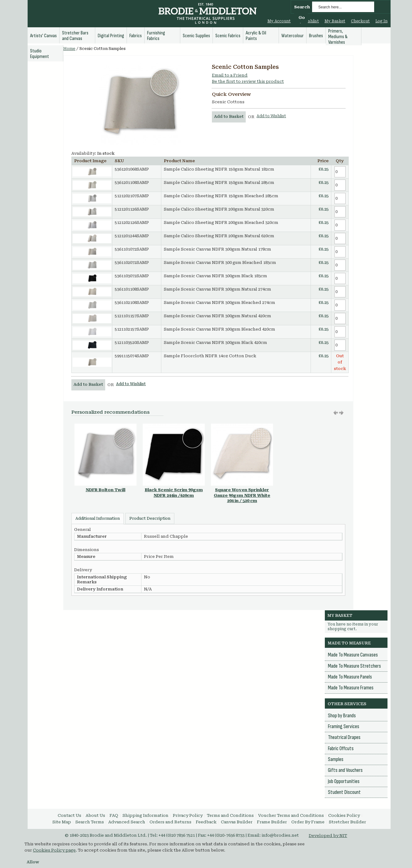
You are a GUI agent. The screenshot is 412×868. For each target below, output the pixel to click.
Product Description (150, 519)
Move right (336, 413)
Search (302, 7)
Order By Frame (308, 822)
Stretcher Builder (347, 822)
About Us (95, 815)
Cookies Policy (344, 815)
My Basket (335, 21)
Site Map (62, 822)
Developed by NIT (328, 836)
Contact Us (69, 815)
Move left (341, 413)
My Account (279, 21)
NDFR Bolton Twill (105, 490)
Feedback (206, 822)
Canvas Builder (237, 822)
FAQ (114, 815)
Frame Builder (272, 822)
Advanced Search (127, 822)
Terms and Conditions (230, 815)
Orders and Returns (170, 822)
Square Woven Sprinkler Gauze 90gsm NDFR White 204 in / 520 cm (242, 495)
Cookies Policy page (54, 850)
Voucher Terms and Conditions (291, 815)
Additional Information (98, 519)
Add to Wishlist (271, 116)
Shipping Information (146, 815)
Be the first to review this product (248, 81)
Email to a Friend (230, 75)
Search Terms (90, 822)
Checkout (360, 21)
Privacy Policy (188, 815)
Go (302, 18)
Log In (381, 21)
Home (69, 49)
